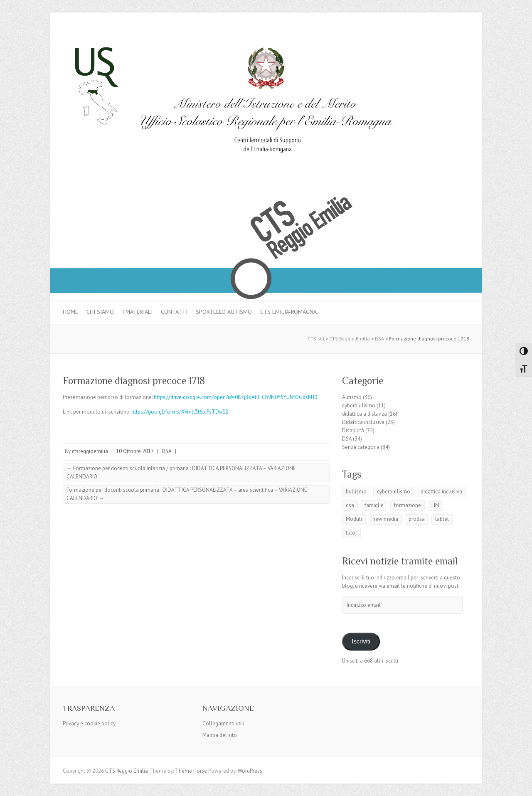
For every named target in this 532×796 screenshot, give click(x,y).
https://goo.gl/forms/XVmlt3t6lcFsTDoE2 (180, 412)
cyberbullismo (359, 405)
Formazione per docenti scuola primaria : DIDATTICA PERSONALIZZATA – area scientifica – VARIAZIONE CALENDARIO (187, 494)
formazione (408, 505)
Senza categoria (361, 447)
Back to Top (521, 785)
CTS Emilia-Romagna (288, 312)
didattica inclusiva (441, 492)
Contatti (174, 312)
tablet (442, 519)
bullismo (356, 492)
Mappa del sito (220, 735)
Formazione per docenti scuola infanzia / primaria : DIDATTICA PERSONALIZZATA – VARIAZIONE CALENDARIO (181, 472)
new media (385, 519)
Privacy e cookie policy (89, 723)
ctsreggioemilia (90, 451)
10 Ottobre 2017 (135, 451)
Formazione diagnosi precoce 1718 (134, 381)
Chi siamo (100, 312)
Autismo (352, 397)
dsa (350, 505)
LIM (435, 505)
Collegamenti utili (223, 723)
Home (70, 312)
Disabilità (353, 430)
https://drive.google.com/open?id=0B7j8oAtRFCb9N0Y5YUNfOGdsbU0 (235, 397)
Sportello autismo (224, 312)
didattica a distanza (365, 414)
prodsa (417, 519)
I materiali (137, 312)
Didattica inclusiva (363, 422)
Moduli (354, 519)
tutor (351, 533)
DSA (167, 451)
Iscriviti (361, 641)
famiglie (374, 505)
